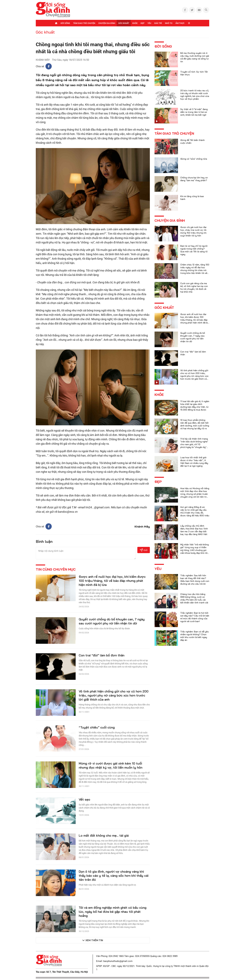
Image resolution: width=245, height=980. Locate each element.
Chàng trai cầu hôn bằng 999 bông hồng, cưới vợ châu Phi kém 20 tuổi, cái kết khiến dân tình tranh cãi (194, 598)
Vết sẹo (84, 799)
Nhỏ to (169, 23)
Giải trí (158, 23)
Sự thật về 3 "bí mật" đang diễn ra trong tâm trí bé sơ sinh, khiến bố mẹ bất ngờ (194, 112)
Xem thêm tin (94, 940)
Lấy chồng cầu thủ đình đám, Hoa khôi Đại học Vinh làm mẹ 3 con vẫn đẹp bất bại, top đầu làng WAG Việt (194, 530)
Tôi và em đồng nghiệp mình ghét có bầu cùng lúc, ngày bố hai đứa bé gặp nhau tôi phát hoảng (113, 912)
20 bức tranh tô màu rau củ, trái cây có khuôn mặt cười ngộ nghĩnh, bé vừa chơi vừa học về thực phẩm (195, 95)
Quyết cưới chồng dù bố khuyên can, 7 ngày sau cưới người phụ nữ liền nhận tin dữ (112, 621)
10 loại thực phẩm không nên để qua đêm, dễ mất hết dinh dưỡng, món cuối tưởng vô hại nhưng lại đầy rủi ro (195, 424)
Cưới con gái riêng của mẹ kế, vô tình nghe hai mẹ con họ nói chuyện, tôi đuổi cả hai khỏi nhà (194, 288)
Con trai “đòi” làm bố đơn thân (102, 655)
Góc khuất (124, 23)
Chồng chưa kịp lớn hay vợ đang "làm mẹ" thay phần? (194, 179)
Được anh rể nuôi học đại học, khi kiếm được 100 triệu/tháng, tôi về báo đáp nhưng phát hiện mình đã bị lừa (112, 581)
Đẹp (142, 23)
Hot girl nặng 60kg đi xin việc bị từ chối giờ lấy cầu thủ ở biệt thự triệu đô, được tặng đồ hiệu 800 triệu (195, 511)
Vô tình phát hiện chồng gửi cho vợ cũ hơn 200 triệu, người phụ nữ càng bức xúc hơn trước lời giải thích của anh (114, 695)
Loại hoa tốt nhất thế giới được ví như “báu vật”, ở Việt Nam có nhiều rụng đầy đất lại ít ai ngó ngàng (194, 462)
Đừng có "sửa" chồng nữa (194, 159)
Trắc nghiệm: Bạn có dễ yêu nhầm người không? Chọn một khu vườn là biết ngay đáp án (195, 636)
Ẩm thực (180, 23)
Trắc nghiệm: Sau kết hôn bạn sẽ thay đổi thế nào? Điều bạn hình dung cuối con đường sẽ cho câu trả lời (195, 580)
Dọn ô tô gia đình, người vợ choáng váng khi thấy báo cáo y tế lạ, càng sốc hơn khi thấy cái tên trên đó (114, 876)
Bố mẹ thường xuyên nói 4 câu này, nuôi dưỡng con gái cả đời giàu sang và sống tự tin (195, 57)
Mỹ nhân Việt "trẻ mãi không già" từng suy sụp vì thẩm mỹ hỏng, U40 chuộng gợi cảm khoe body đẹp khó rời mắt (195, 550)
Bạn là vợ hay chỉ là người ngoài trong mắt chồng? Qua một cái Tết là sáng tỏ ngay (194, 250)
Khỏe (135, 23)
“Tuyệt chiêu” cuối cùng (97, 727)
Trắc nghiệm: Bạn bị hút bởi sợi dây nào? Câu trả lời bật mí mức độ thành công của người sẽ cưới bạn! (195, 617)
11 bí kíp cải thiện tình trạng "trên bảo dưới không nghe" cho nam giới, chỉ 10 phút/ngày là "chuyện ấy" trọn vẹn (194, 444)
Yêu (149, 23)
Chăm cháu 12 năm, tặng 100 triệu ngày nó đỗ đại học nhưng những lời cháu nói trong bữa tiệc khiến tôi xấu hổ (195, 270)
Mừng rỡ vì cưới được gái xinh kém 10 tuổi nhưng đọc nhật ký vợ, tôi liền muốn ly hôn (111, 765)
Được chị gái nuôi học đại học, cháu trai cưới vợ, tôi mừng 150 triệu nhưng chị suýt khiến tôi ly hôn (193, 231)
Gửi (144, 550)
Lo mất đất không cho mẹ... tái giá (104, 835)
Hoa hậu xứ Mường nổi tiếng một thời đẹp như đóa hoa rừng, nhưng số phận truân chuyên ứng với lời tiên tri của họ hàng (195, 494)
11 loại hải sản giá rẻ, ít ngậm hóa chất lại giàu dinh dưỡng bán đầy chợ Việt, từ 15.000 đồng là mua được (195, 406)
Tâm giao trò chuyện (84, 23)
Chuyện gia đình (107, 23)
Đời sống (65, 23)
